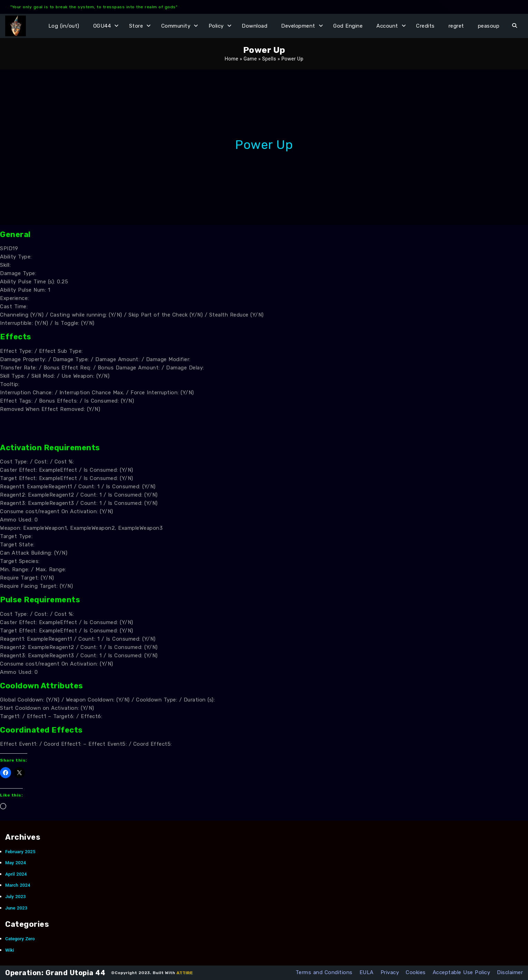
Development (298, 26)
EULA (367, 972)
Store (136, 26)
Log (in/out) (64, 26)
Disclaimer (510, 972)
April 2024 (16, 874)
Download (255, 26)
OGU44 (102, 26)
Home (231, 59)
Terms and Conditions (324, 972)
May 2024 (16, 863)
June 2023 (16, 908)
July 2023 (16, 897)
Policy (216, 26)
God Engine (348, 26)
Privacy (390, 972)
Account (387, 26)
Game (250, 59)
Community (176, 26)
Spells (269, 59)
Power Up (264, 145)
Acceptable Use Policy (462, 972)
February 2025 (20, 852)
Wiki (10, 950)
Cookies (416, 972)
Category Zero (20, 939)
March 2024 (18, 885)
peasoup (489, 26)
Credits (425, 26)
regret (456, 26)
